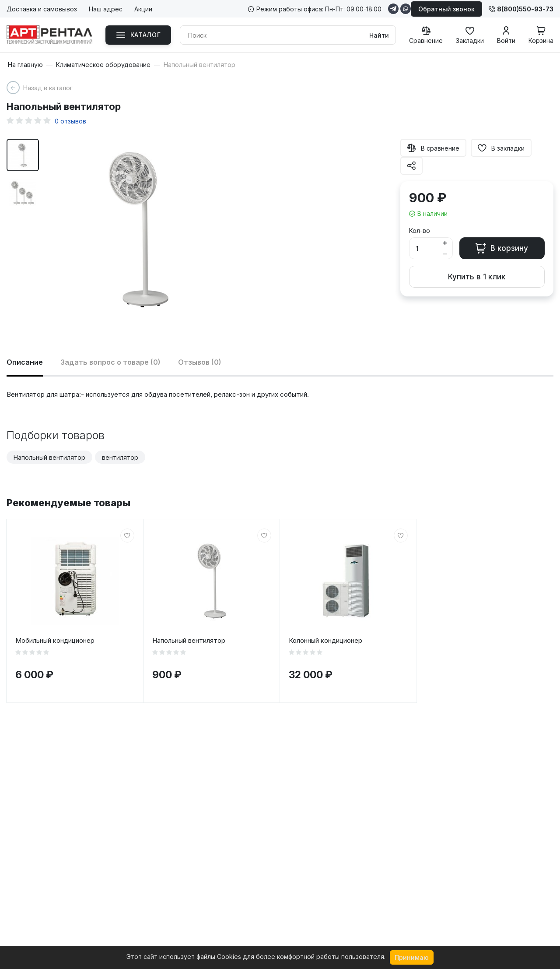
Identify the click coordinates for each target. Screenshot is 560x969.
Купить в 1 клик (477, 277)
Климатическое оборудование (103, 65)
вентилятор (120, 457)
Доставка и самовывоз (42, 9)
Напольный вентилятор (49, 457)
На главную (25, 65)
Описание (25, 362)
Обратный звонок (446, 9)
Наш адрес (106, 9)
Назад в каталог (48, 88)
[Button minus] (445, 254)
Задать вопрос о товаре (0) (110, 362)
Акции (143, 9)
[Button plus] (445, 243)
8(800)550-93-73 (521, 9)
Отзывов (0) (200, 362)
